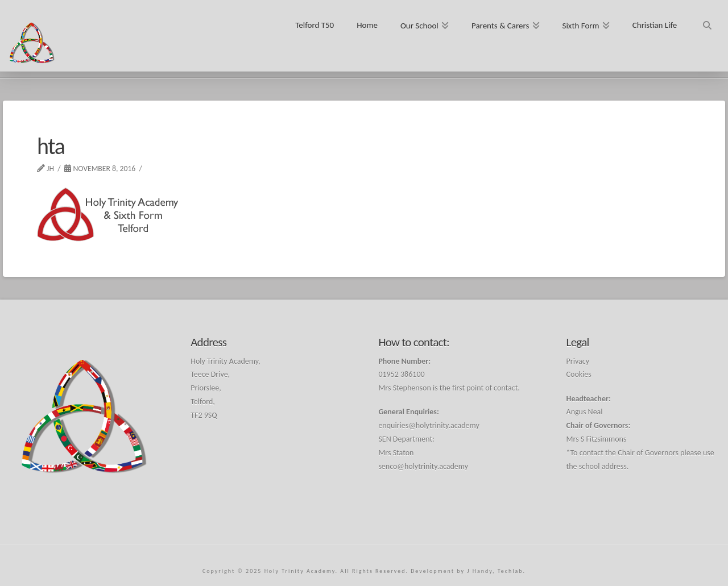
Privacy (578, 361)
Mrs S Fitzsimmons (597, 439)
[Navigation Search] (707, 21)
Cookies (579, 374)
